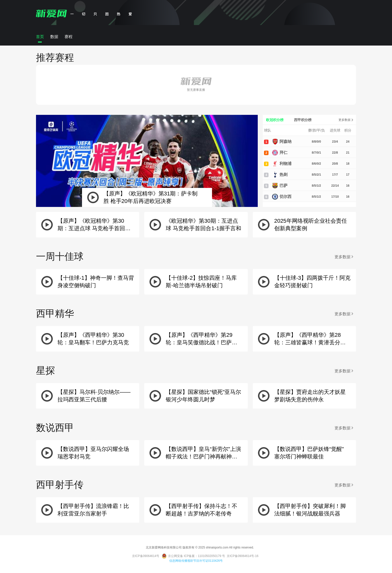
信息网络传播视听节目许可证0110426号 (196, 561)
